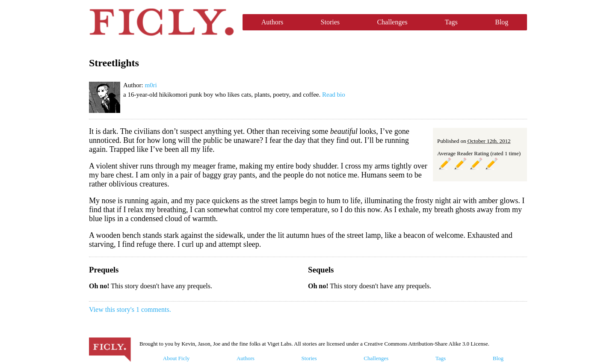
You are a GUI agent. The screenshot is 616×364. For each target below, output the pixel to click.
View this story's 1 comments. (130, 309)
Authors (272, 22)
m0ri (151, 85)
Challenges (392, 22)
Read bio (334, 95)
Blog (502, 22)
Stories (330, 22)
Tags (451, 22)
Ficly (161, 22)
